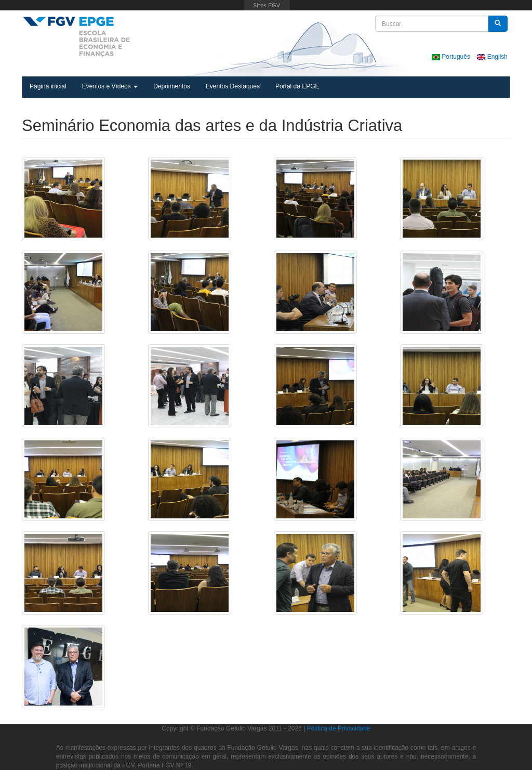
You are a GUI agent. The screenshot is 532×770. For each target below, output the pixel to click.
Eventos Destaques (233, 86)
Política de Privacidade (339, 728)
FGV (267, 5)
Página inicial (48, 86)
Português (452, 57)
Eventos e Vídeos (110, 86)
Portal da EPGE (297, 86)
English (492, 57)
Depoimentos (172, 86)
